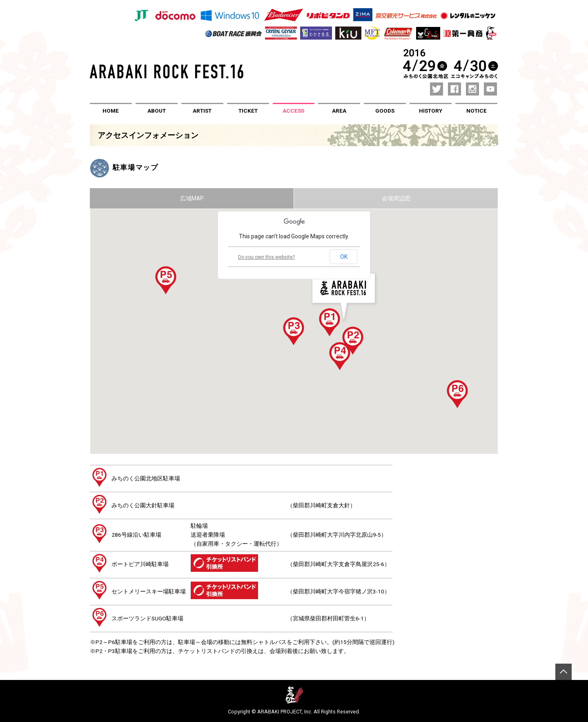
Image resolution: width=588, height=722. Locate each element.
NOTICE (477, 111)
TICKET (248, 111)
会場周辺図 (396, 198)
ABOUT (157, 111)
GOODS (385, 111)
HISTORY (431, 111)
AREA (339, 111)
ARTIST (202, 111)
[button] (330, 322)
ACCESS (293, 111)
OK (344, 257)
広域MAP (192, 198)
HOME (111, 111)
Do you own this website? (266, 257)
